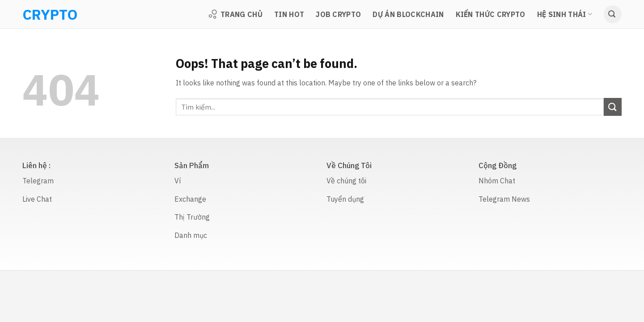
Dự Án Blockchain (408, 14)
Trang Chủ (235, 14)
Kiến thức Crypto (491, 14)
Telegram (38, 181)
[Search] (613, 14)
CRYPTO (34, 14)
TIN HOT (289, 14)
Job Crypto (338, 14)
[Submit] (613, 107)
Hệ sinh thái (565, 14)
